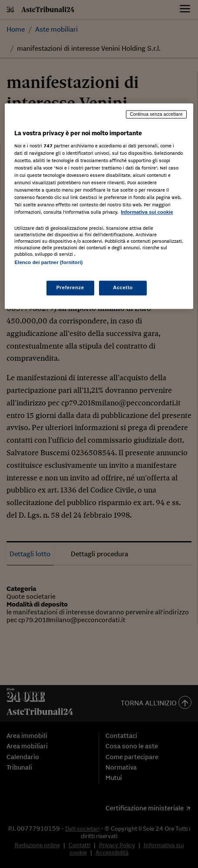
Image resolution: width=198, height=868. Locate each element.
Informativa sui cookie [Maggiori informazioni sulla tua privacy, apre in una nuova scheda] (147, 212)
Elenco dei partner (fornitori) (48, 262)
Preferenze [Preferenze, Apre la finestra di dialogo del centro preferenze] (70, 287)
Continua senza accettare (156, 114)
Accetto (123, 287)
